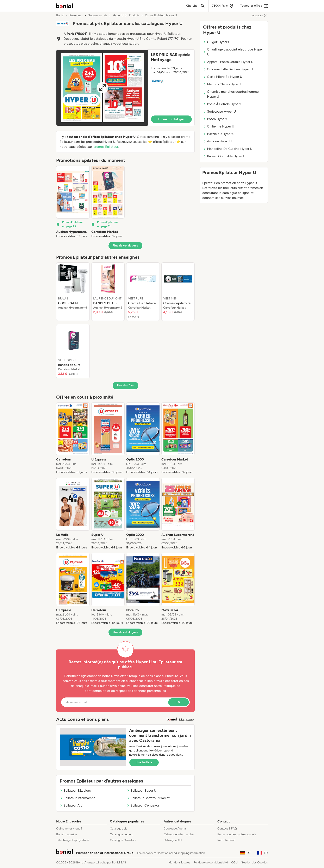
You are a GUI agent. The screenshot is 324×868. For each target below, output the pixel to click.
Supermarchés (98, 16)
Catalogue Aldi (173, 840)
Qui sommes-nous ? (69, 829)
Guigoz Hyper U (217, 42)
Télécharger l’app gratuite (73, 840)
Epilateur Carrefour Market (148, 798)
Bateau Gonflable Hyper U (224, 156)
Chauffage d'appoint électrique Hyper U (233, 52)
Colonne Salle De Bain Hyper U (228, 69)
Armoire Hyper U (217, 141)
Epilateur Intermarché (78, 798)
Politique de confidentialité (211, 863)
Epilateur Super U (141, 790)
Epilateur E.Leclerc (75, 790)
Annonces (260, 16)
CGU (234, 863)
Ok (179, 702)
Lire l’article (144, 762)
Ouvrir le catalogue (172, 119)
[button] (125, 88)
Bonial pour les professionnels (237, 834)
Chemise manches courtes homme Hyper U (231, 94)
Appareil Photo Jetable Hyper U (228, 62)
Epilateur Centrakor (143, 805)
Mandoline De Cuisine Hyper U (228, 149)
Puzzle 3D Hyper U (219, 134)
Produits (134, 16)
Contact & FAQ (227, 829)
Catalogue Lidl (119, 829)
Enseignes (76, 16)
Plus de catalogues (125, 246)
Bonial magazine (67, 834)
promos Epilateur (106, 147)
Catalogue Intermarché (179, 834)
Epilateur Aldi (71, 805)
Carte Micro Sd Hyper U (223, 77)
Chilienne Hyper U (219, 126)
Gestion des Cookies (254, 863)
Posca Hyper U (216, 119)
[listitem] (73, 202)
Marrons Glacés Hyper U (223, 84)
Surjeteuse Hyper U (219, 111)
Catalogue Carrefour (123, 840)
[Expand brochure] (102, 88)
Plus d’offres (126, 385)
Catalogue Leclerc (122, 834)
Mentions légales (179, 863)
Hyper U (118, 16)
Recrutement (226, 840)
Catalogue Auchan (176, 829)
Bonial (60, 16)
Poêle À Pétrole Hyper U (223, 104)
